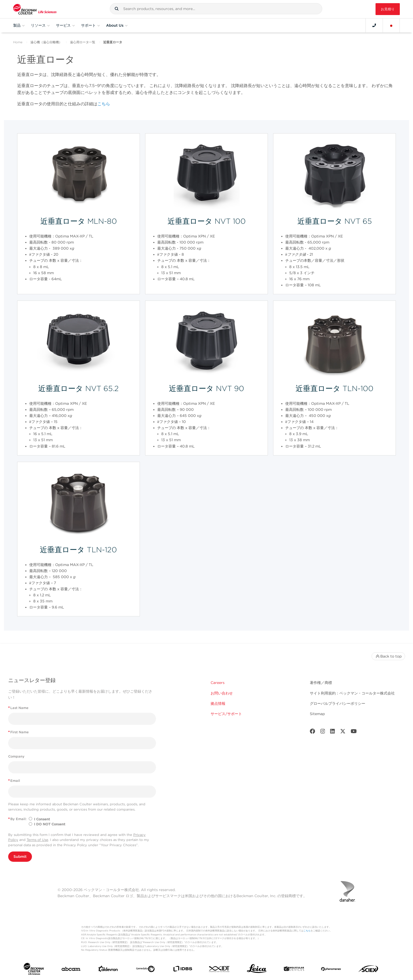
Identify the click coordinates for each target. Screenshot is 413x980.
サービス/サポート (226, 714)
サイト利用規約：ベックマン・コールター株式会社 (352, 693)
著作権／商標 (321, 683)
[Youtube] (354, 732)
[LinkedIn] (333, 732)
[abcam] (71, 970)
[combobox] (216, 9)
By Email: (17, 819)
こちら (104, 104)
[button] (117, 9)
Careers (218, 683)
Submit (20, 857)
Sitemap (317, 714)
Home (18, 42)
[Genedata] (145, 970)
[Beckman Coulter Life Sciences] (35, 9)
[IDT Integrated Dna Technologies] (220, 970)
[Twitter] (343, 732)
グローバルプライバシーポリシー (338, 703)
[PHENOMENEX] (331, 970)
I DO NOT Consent (50, 824)
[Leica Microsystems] (257, 970)
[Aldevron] (108, 970)
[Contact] (374, 25)
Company (16, 756)
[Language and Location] (391, 25)
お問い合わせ (222, 693)
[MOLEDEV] (294, 970)
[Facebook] (312, 732)
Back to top (388, 656)
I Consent (42, 819)
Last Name (18, 708)
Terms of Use (37, 840)
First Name (18, 732)
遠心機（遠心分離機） (46, 42)
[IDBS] (183, 970)
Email (14, 781)
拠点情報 (218, 703)
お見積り (388, 9)
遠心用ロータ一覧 (83, 42)
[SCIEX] (368, 970)
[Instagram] (323, 732)
